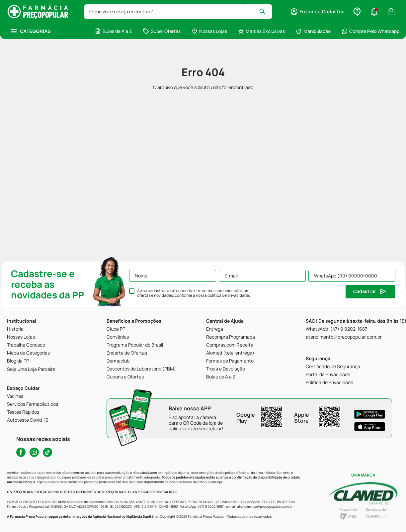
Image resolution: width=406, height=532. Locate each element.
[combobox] (178, 12)
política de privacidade (228, 295)
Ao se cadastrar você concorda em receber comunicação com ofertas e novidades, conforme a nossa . (194, 293)
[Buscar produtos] (265, 12)
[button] (318, 12)
